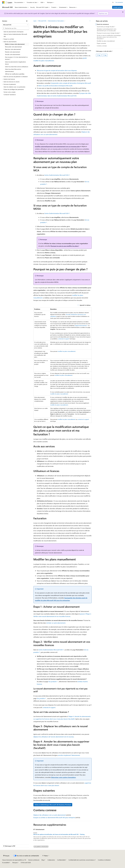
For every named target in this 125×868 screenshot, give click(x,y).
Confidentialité (61, 860)
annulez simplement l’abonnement (69, 755)
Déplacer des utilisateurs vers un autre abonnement (50, 815)
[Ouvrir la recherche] (113, 2)
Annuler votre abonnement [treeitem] (13, 54)
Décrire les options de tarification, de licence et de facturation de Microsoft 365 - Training (59, 834)
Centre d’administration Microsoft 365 (56, 175)
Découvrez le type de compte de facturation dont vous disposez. (57, 70)
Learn (35, 21)
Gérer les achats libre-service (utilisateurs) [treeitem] (17, 67)
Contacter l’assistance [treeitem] (10, 95)
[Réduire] (27, 21)
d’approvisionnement (81, 325)
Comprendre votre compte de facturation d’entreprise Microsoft (71, 83)
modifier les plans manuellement (67, 351)
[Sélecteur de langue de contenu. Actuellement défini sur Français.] (6, 856)
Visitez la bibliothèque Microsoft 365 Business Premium (53, 805)
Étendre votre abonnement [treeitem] (13, 52)
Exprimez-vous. (103, 13)
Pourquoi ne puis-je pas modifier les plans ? (65, 246)
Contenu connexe (102, 46)
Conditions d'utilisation (104, 860)
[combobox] (16, 25)
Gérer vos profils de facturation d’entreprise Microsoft (55, 86)
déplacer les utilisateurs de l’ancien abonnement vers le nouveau (54, 737)
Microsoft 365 (42, 21)
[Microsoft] (3, 2)
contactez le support (64, 339)
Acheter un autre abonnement (56, 623)
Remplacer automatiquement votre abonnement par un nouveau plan (107, 30)
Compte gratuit (118, 7)
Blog (43, 860)
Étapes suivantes (101, 43)
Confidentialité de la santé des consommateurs (81, 860)
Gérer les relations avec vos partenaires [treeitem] (14, 87)
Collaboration (51, 860)
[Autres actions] (90, 21)
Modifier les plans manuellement (106, 41)
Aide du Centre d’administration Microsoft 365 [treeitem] (15, 35)
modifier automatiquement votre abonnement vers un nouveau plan (57, 146)
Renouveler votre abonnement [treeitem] (13, 47)
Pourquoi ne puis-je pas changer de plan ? (108, 33)
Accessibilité (6, 863)
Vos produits (52, 681)
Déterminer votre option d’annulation (63, 777)
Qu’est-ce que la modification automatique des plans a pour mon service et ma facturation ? (109, 37)
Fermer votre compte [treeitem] (10, 92)
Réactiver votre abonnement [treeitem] (13, 49)
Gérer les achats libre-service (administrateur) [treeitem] (13, 70)
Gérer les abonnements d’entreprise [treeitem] (13, 32)
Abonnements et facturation (56, 21)
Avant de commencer (103, 24)
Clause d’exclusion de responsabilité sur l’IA (14, 860)
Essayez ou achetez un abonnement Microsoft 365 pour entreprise (54, 817)
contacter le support (83, 419)
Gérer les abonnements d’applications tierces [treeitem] (15, 63)
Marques (15, 863)
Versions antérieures (34, 860)
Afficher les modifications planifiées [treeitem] (15, 74)
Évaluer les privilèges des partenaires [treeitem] (14, 89)
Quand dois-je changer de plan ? (106, 27)
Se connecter (119, 2)
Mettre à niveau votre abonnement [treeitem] (15, 44)
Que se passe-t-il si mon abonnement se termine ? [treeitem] (16, 58)
